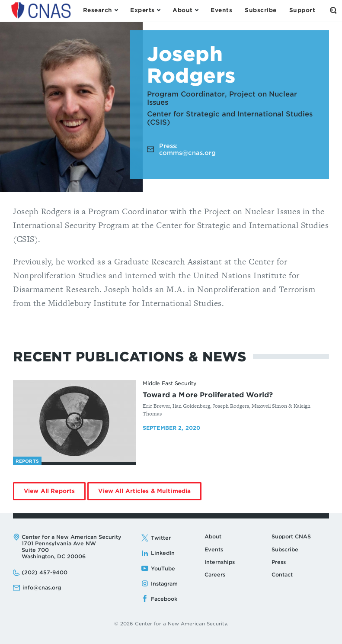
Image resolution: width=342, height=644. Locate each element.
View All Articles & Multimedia (150, 494)
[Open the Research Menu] (100, 10)
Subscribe (285, 549)
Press (279, 562)
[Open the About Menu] (185, 10)
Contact (282, 575)
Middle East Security (170, 383)
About (213, 536)
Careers (215, 575)
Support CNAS (291, 536)
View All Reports (55, 494)
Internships (220, 562)
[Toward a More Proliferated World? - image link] (75, 421)
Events (214, 549)
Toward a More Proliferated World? (208, 395)
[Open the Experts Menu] (145, 10)
